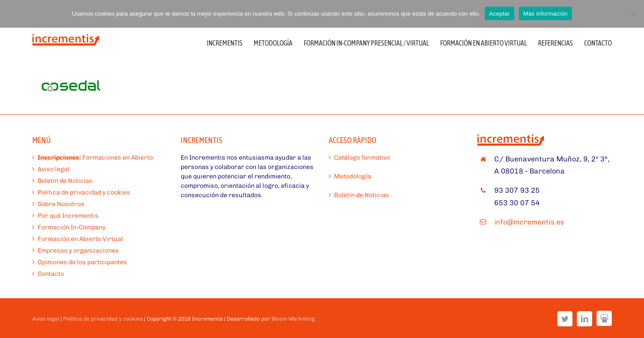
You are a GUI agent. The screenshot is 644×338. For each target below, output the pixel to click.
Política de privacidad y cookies (84, 192)
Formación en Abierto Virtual (80, 239)
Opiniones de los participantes (82, 262)
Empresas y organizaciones (78, 251)
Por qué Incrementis (68, 216)
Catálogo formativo (362, 158)
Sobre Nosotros (61, 204)
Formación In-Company (72, 227)
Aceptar (500, 14)
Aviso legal (53, 169)
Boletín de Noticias (65, 181)
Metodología (353, 176)
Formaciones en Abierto (95, 158)
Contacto (51, 274)
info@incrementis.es (529, 222)
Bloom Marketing (293, 319)
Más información (545, 14)
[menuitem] (230, 42)
